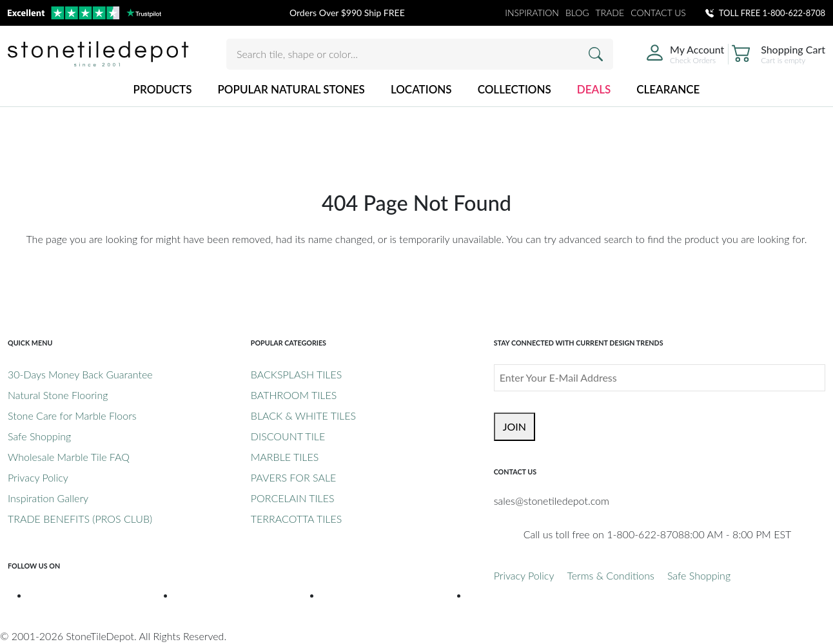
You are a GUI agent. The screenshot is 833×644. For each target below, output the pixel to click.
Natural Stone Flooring (58, 395)
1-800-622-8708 (794, 13)
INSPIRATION (532, 13)
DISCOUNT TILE (288, 436)
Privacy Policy (38, 477)
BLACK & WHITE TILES (303, 415)
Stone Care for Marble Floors (72, 415)
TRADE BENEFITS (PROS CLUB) (80, 519)
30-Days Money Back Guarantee (80, 374)
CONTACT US (658, 13)
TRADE (610, 13)
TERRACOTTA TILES (296, 519)
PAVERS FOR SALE (293, 477)
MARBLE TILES (285, 457)
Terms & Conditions (610, 575)
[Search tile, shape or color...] (420, 54)
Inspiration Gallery (48, 498)
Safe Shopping (39, 436)
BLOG (577, 13)
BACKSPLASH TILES (296, 374)
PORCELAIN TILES (293, 498)
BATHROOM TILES (294, 395)
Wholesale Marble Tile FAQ (69, 457)
